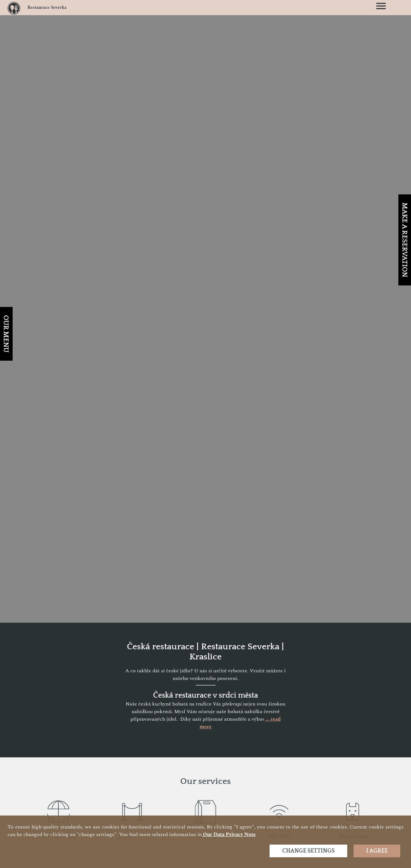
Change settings (308, 851)
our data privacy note (229, 834)
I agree (377, 851)
